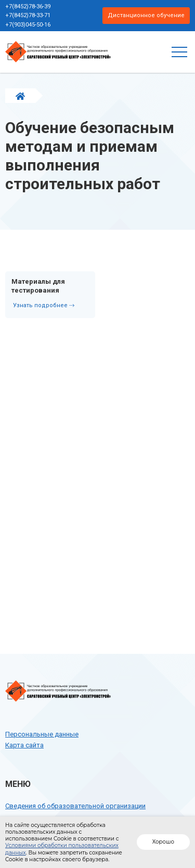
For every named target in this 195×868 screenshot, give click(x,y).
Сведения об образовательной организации (75, 806)
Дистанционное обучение (146, 15)
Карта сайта (24, 745)
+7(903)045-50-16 (28, 25)
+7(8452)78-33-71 (28, 15)
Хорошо (163, 842)
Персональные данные (42, 734)
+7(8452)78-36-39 (28, 6)
